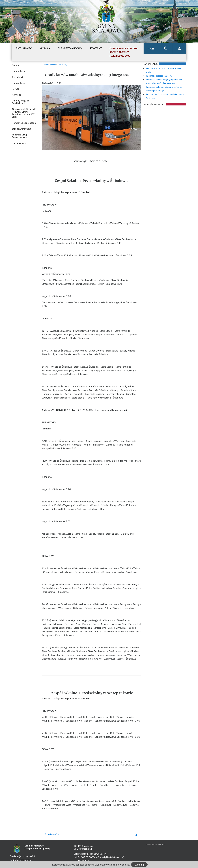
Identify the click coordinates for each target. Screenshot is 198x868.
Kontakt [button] (96, 48)
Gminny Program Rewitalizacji (21, 102)
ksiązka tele (165, 48)
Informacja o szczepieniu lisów (159, 76)
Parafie (16, 89)
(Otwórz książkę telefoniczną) (108, 857)
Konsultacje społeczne (24, 123)
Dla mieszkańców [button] (69, 48)
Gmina (15, 65)
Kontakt (16, 95)
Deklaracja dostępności (22, 856)
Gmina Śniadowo (107, 27)
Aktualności (18, 77)
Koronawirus (19, 143)
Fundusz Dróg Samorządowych (21, 136)
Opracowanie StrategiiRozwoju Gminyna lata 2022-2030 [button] (124, 52)
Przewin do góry (52, 834)
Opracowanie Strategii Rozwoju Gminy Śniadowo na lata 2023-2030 (24, 113)
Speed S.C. (162, 845)
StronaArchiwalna (21, 129)
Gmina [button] (44, 48)
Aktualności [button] (24, 48)
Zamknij (139, 865)
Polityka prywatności (21, 860)
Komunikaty (18, 71)
